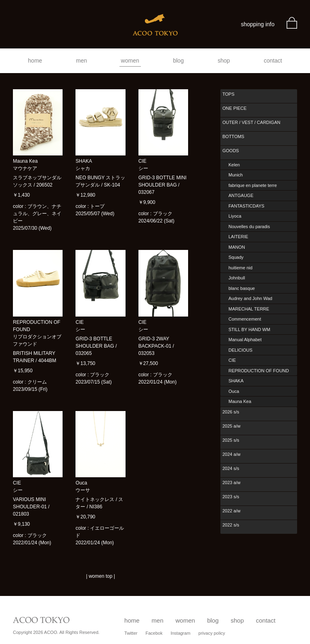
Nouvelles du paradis (249, 227)
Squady (236, 257)
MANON (237, 247)
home (35, 61)
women (130, 61)
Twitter (131, 633)
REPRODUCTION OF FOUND (259, 371)
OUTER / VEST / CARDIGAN (251, 122)
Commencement (245, 319)
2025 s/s (231, 440)
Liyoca (235, 216)
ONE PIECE (235, 108)
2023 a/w (231, 482)
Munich (236, 175)
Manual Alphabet (245, 340)
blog (178, 61)
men (81, 61)
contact (273, 61)
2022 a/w (231, 511)
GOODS (231, 151)
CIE (232, 360)
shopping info (258, 24)
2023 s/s (231, 497)
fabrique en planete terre (253, 185)
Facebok (154, 633)
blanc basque (242, 288)
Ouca (234, 391)
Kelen (234, 165)
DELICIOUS (240, 350)
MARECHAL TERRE (249, 309)
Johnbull (237, 278)
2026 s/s (231, 412)
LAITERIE (238, 237)
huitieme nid (240, 268)
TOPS (228, 94)
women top (101, 576)
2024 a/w (231, 454)
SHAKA (236, 381)
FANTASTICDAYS (246, 206)
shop (224, 61)
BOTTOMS (233, 136)
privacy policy (212, 633)
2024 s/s (231, 468)
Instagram (181, 633)
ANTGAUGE (241, 195)
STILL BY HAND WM (249, 329)
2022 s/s (231, 525)
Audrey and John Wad (250, 298)
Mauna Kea (240, 401)
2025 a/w (231, 426)
